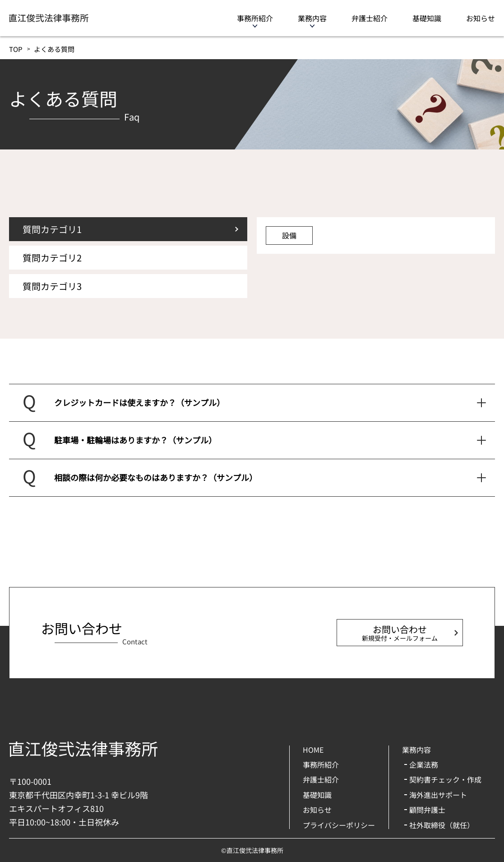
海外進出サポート (438, 795)
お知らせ (481, 18)
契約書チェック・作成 (445, 779)
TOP (16, 49)
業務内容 (312, 18)
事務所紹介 (255, 18)
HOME (313, 750)
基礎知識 (427, 18)
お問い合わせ (400, 633)
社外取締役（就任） (442, 825)
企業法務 (424, 764)
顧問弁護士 (427, 810)
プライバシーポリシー (339, 825)
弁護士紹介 (370, 18)
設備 (289, 235)
